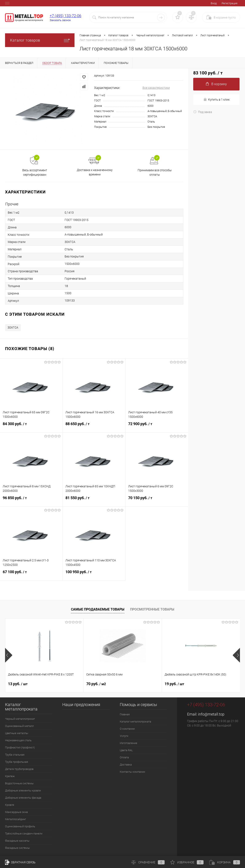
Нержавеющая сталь (18, 740)
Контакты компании (132, 772)
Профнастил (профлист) (20, 747)
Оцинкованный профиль (20, 826)
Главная (125, 714)
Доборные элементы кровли (23, 790)
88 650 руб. (94, 426)
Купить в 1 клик (216, 99)
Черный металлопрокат (20, 719)
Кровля (10, 805)
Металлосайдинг (15, 819)
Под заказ (203, 112)
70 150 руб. (157, 500)
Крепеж (10, 776)
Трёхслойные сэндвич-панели (24, 834)
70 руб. (96, 684)
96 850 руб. (31, 500)
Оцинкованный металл (19, 726)
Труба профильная (17, 762)
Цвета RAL (126, 750)
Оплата (124, 757)
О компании (127, 729)
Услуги (124, 736)
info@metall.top (211, 714)
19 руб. (174, 684)
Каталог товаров (40, 40)
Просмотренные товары (152, 609)
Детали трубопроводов (19, 769)
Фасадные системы (17, 848)
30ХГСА (13, 328)
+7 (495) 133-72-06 (65, 16)
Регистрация (230, 3)
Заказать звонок (60, 20)
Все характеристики (156, 88)
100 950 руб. (94, 574)
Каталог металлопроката (135, 722)
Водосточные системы (19, 783)
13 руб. (18, 684)
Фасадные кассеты (17, 841)
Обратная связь (20, 862)
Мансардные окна (16, 812)
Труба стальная (15, 755)
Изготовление (128, 743)
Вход (214, 3)
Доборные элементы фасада (23, 798)
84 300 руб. (31, 426)
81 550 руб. (94, 500)
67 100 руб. (31, 574)
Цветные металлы (17, 733)
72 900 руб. (157, 426)
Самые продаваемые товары (98, 609)
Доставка (126, 765)
